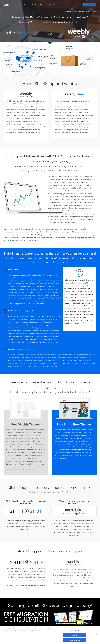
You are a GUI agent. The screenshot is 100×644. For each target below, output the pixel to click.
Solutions (35, 5)
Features (27, 5)
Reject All (74, 635)
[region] (50, 635)
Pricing (49, 5)
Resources (57, 5)
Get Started (90, 5)
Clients (42, 5)
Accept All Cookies (74, 640)
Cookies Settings (74, 630)
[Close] (97, 635)
